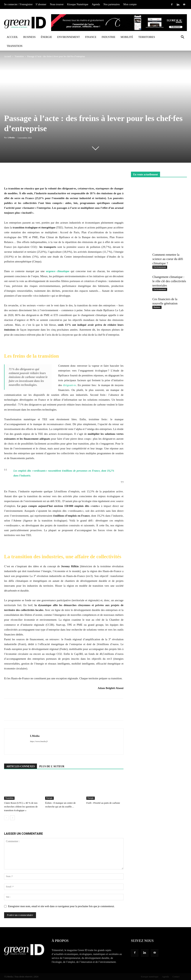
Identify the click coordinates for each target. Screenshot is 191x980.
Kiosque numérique (150, 977)
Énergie (46, 37)
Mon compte (130, 4)
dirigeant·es (70, 385)
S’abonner (41, 4)
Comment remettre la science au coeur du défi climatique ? (168, 259)
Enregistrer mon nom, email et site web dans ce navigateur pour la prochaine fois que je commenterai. (61, 906)
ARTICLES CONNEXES (21, 766)
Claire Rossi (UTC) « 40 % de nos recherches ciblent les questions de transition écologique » (21, 807)
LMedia (11, 137)
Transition (15, 46)
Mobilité (127, 37)
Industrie (109, 37)
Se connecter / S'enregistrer (18, 4)
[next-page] (12, 818)
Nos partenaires (112, 4)
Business (29, 37)
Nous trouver (57, 4)
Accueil (12, 37)
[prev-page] (6, 818)
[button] (182, 37)
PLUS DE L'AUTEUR (52, 766)
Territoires (147, 37)
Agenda (96, 4)
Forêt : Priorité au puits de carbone (103, 803)
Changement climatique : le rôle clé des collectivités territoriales (169, 281)
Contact (176, 977)
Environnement (69, 37)
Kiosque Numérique (78, 4)
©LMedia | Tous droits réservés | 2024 (21, 977)
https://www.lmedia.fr (39, 741)
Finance (91, 37)
